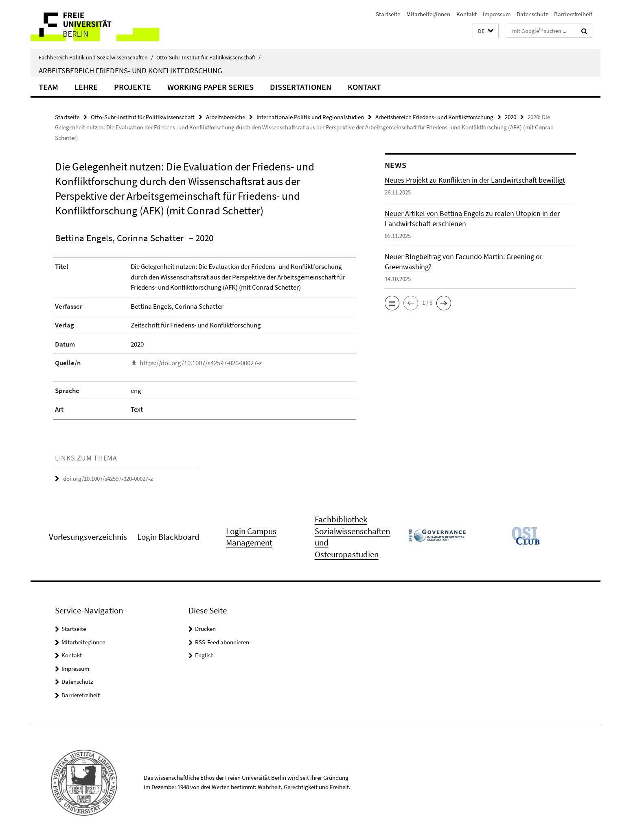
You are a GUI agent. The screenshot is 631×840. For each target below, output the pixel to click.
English (204, 655)
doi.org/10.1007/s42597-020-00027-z (108, 479)
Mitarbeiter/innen (428, 14)
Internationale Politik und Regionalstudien (310, 117)
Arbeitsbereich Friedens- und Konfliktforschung (130, 70)
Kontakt (467, 14)
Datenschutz (532, 14)
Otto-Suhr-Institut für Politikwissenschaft (208, 57)
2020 (510, 117)
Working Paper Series (210, 87)
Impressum (497, 14)
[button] (486, 31)
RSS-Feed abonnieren (222, 642)
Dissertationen (301, 87)
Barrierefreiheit (573, 14)
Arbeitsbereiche (226, 117)
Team (48, 87)
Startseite (388, 14)
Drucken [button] (205, 629)
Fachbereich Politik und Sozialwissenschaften (96, 57)
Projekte (133, 87)
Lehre (86, 87)
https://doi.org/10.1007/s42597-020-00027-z (201, 363)
